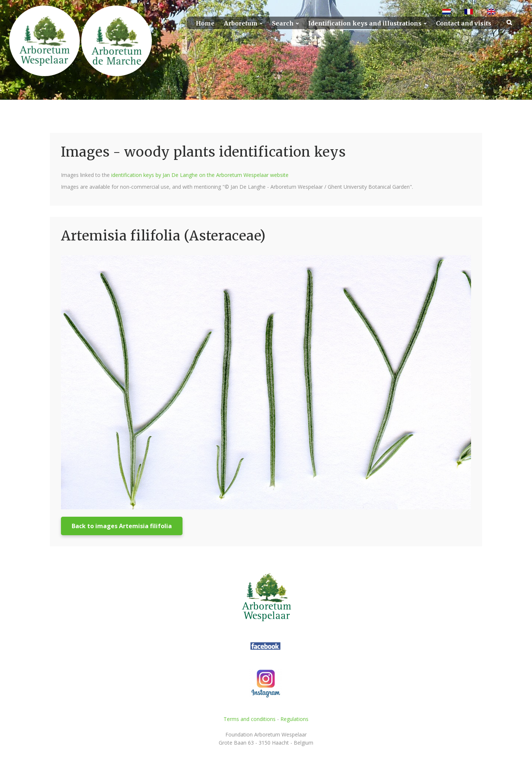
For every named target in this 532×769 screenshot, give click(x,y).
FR (478, 12)
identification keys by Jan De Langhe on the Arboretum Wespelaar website (200, 175)
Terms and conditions (250, 719)
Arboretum (241, 23)
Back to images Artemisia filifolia (122, 526)
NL (456, 12)
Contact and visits (464, 23)
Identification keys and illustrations (365, 23)
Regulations (294, 719)
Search (283, 23)
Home (205, 23)
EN (501, 12)
